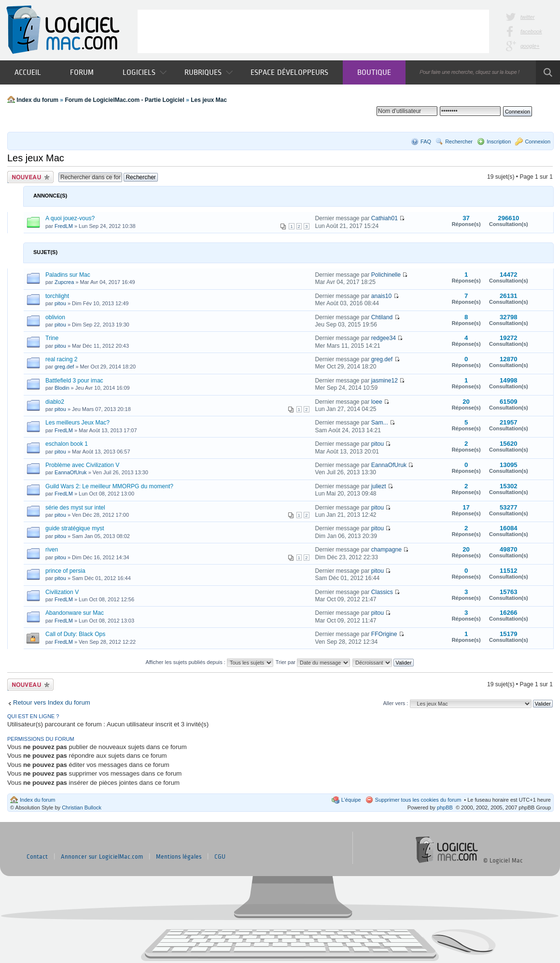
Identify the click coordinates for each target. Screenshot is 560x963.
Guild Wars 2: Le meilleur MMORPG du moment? (109, 486)
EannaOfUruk (71, 472)
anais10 (381, 296)
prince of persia (65, 571)
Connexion (538, 142)
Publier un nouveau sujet (30, 177)
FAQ (426, 142)
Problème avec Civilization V (82, 465)
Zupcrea (64, 282)
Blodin (62, 388)
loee (377, 402)
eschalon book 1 (67, 444)
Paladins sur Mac (68, 275)
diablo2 (55, 402)
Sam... (380, 423)
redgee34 (384, 338)
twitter (527, 17)
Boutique (374, 72)
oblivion (55, 317)
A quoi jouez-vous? (70, 218)
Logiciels (145, 72)
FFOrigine (384, 634)
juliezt (379, 486)
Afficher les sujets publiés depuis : (209, 662)
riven (52, 550)
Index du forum (37, 100)
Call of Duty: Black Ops (75, 634)
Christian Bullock (82, 807)
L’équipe (351, 800)
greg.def (64, 367)
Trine (52, 338)
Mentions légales (179, 857)
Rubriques (209, 72)
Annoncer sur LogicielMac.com (102, 857)
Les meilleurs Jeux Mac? (77, 423)
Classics (382, 592)
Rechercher (459, 142)
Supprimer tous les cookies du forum (418, 800)
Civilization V (62, 592)
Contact (37, 857)
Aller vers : (395, 703)
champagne (386, 550)
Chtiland (382, 317)
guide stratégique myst (75, 528)
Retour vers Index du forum (52, 702)
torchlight (57, 296)
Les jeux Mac (209, 100)
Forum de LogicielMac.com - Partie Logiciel (124, 100)
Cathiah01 (385, 218)
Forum (82, 72)
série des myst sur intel (75, 508)
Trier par (313, 662)
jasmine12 (385, 381)
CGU (220, 857)
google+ (530, 46)
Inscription (499, 142)
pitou (60, 303)
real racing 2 (62, 359)
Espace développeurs (289, 72)
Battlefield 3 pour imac (74, 381)
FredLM (64, 226)
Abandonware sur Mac (75, 613)
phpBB (445, 807)
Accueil (28, 72)
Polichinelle (386, 275)
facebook (531, 31)
